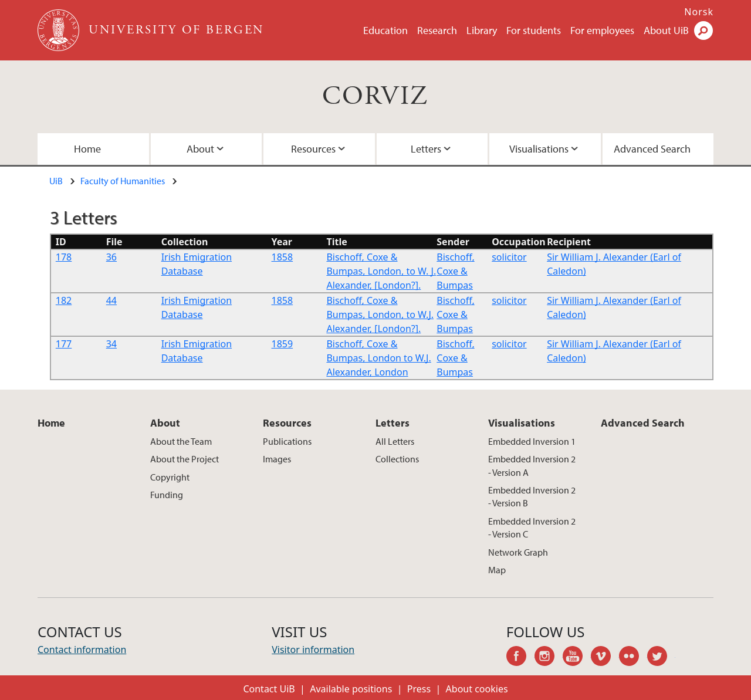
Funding (167, 495)
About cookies (477, 689)
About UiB (666, 30)
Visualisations (539, 149)
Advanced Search (652, 149)
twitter (661, 658)
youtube (577, 658)
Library (482, 30)
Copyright (170, 477)
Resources (313, 149)
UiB (56, 181)
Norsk (699, 12)
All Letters (395, 441)
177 (64, 344)
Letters (426, 149)
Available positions (351, 689)
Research (437, 30)
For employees (602, 30)
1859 (283, 344)
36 (111, 257)
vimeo (605, 658)
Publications (287, 441)
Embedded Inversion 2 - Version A (532, 465)
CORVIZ (375, 97)
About (200, 149)
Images (277, 459)
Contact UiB (269, 689)
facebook (520, 658)
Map (497, 570)
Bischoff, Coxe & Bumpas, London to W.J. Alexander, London (378, 358)
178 (64, 257)
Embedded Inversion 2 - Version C (532, 527)
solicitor (509, 257)
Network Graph (518, 552)
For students (534, 30)
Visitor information (313, 650)
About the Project (185, 459)
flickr (633, 658)
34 (111, 344)
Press (419, 689)
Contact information (82, 650)
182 (64, 300)
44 (111, 300)
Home (87, 149)
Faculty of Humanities (123, 181)
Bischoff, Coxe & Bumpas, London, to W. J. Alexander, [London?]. (381, 271)
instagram (549, 658)
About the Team (181, 441)
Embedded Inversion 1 (532, 441)
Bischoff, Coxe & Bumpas (455, 271)
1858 (283, 257)
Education (385, 30)
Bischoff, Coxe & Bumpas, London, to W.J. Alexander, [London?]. (380, 315)
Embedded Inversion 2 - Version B (532, 496)
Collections (397, 459)
